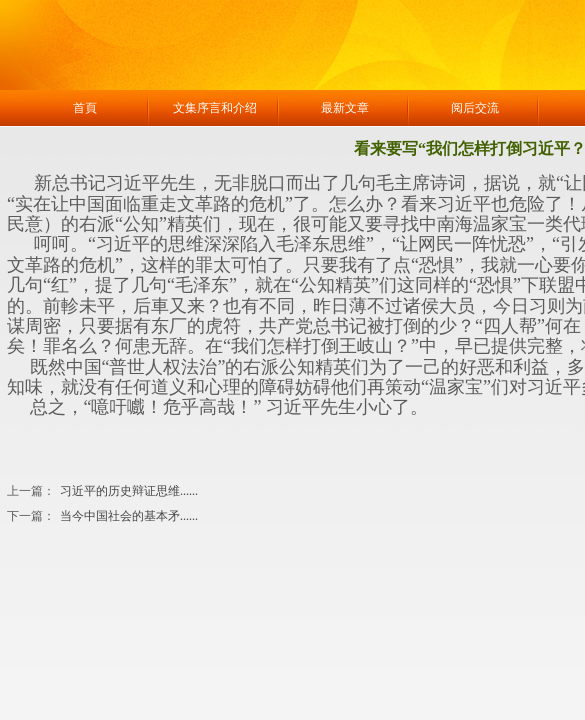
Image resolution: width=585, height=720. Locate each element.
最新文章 (345, 108)
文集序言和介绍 (215, 108)
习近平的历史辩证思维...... (102, 491)
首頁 (85, 108)
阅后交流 (475, 108)
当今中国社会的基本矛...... (102, 516)
